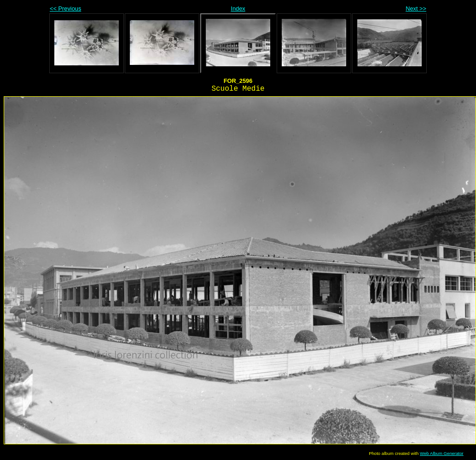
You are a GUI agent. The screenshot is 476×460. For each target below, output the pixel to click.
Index (238, 9)
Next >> (416, 9)
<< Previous (65, 9)
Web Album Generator (442, 453)
